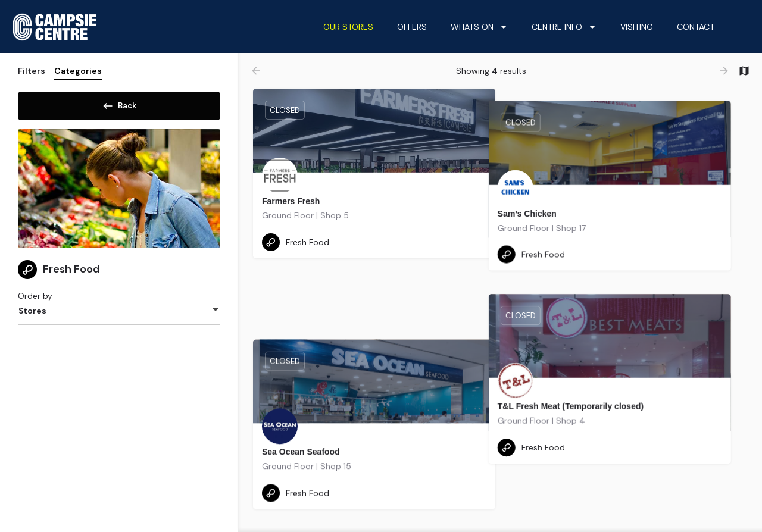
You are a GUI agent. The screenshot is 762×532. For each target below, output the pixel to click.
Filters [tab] (32, 71)
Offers (412, 27)
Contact (696, 27)
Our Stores (348, 27)
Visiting (637, 27)
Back (119, 104)
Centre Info (564, 27)
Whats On (479, 27)
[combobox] (119, 315)
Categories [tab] (78, 71)
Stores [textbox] (32, 315)
